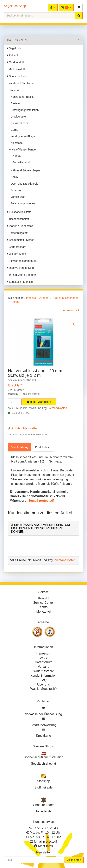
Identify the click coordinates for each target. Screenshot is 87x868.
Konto (44, 607)
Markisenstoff (16, 69)
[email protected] (42, 501)
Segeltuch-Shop (15, 6)
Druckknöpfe (17, 117)
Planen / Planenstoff (20, 226)
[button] (79, 7)
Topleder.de (43, 811)
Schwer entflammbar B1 (22, 261)
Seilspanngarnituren (22, 203)
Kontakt (43, 598)
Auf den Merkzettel (25, 428)
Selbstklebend (20, 162)
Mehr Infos (46, 846)
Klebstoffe (16, 143)
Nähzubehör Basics (22, 97)
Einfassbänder (19, 123)
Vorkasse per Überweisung (43, 714)
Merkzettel (44, 612)
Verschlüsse (17, 197)
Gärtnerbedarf (16, 247)
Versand (43, 667)
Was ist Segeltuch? (43, 689)
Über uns (43, 684)
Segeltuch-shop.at (43, 764)
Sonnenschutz (17, 76)
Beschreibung (19, 447)
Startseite (30, 298)
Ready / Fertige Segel (21, 268)
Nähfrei (14, 177)
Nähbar (16, 156)
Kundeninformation (43, 676)
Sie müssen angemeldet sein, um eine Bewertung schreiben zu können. (40, 528)
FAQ (43, 680)
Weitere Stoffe (17, 254)
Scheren (15, 190)
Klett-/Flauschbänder (23, 150)
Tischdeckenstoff (18, 219)
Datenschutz (43, 662)
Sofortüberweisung (43, 725)
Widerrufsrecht (43, 671)
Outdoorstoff (16, 62)
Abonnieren (74, 860)
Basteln (14, 103)
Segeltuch (14, 48)
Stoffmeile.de (43, 787)
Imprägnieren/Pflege (22, 136)
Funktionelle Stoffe (19, 212)
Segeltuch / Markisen (21, 282)
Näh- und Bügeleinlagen (24, 170)
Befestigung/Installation (24, 110)
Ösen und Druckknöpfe (24, 184)
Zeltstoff (13, 55)
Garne (14, 130)
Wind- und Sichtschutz (21, 83)
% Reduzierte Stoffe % (22, 275)
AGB (44, 658)
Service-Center (43, 603)
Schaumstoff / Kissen (21, 240)
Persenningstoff (17, 233)
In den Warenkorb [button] (39, 402)
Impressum (43, 653)
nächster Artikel (70, 310)
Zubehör (13, 90)
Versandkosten (58, 408)
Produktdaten (43, 447)
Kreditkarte (43, 736)
